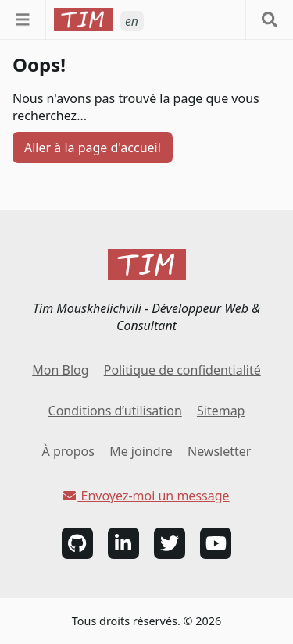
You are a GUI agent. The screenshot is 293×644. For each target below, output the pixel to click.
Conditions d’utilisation (115, 411)
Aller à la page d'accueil (93, 148)
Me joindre (141, 451)
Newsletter (219, 451)
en (132, 21)
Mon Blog (60, 370)
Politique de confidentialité (182, 370)
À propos (68, 451)
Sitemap (221, 411)
